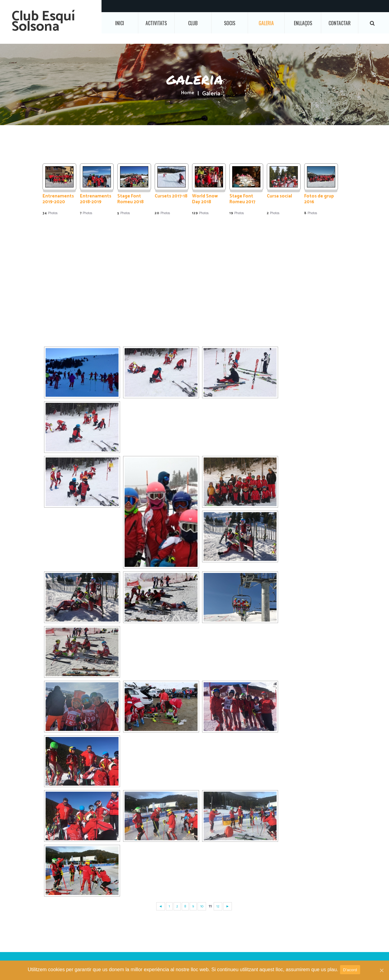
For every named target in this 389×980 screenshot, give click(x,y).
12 (219, 906)
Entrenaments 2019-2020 (58, 200)
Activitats (156, 23)
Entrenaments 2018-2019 (96, 200)
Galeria (266, 23)
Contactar (340, 23)
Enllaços (303, 23)
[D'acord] (381, 971)
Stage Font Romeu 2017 (242, 200)
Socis (230, 23)
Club (193, 23)
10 (202, 906)
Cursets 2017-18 (171, 197)
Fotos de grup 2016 (319, 200)
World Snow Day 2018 (205, 200)
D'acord (351, 970)
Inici (120, 23)
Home (188, 94)
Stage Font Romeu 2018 (131, 200)
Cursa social (279, 197)
